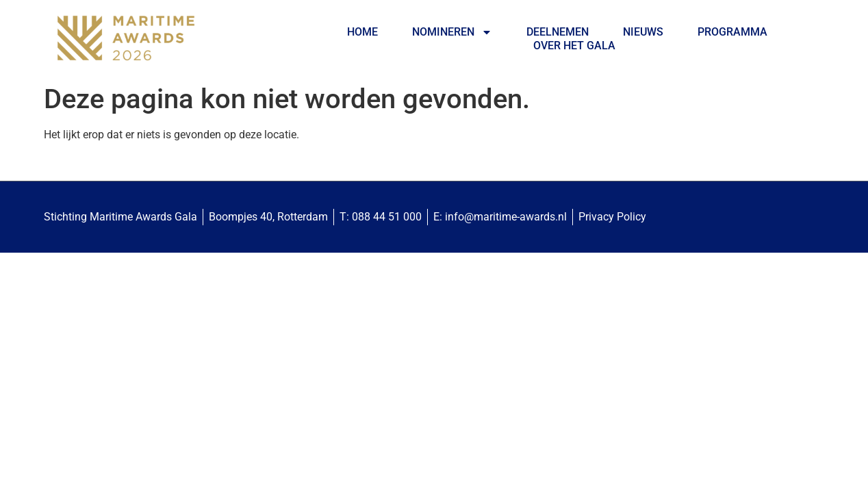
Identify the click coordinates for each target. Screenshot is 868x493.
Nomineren (452, 32)
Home (362, 32)
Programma (732, 32)
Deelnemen (558, 32)
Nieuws (643, 32)
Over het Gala (574, 46)
